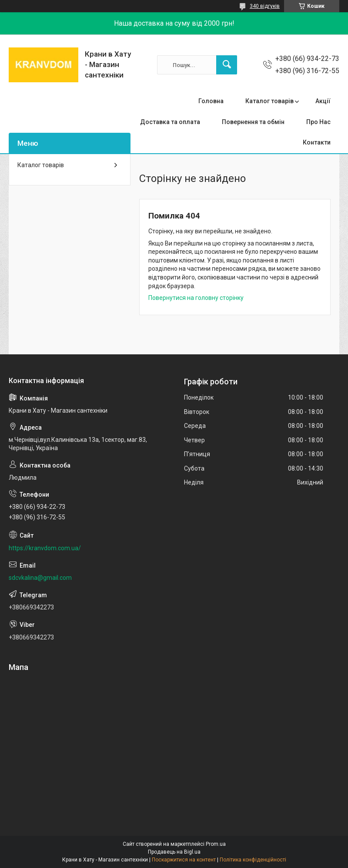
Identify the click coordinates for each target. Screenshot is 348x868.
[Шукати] (227, 65)
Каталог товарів (269, 101)
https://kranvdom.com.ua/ (45, 548)
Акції (323, 101)
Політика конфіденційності (253, 860)
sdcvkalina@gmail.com (40, 578)
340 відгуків (265, 6)
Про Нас (318, 122)
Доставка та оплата (170, 122)
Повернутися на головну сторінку (196, 298)
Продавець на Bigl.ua (174, 852)
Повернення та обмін (253, 122)
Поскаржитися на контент (184, 860)
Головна (211, 101)
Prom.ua (216, 844)
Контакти (317, 142)
